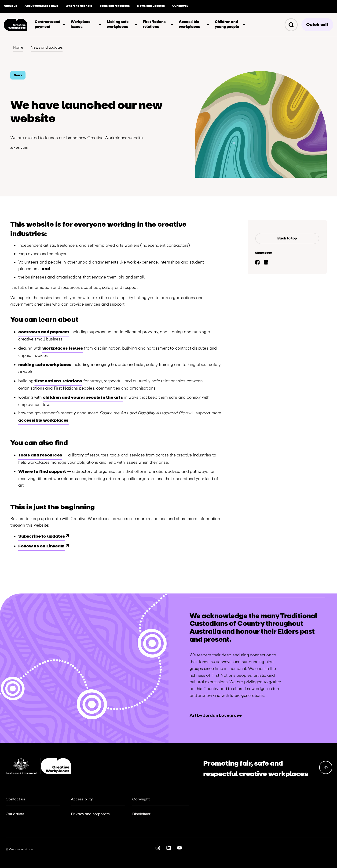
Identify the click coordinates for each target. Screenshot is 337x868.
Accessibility (82, 799)
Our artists (15, 814)
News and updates (151, 6)
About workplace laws (41, 6)
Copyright (141, 799)
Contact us (15, 799)
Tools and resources (115, 6)
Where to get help (79, 6)
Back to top (287, 238)
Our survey (180, 6)
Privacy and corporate (90, 814)
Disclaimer (141, 814)
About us (10, 6)
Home (18, 47)
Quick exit (317, 25)
